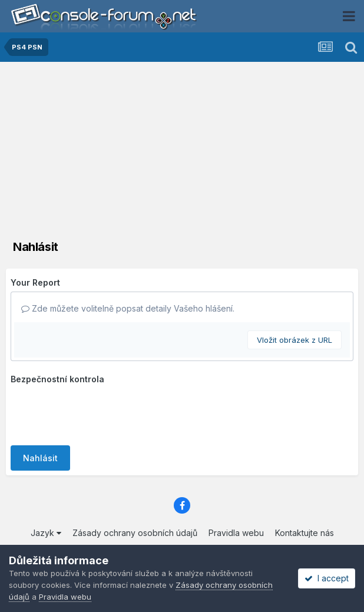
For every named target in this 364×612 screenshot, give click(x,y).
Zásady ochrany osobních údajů (135, 533)
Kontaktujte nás (305, 533)
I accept (327, 578)
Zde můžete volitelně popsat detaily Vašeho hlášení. (128, 308)
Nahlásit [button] (40, 458)
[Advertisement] (182, 150)
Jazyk (46, 533)
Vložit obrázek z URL (294, 340)
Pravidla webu (236, 533)
